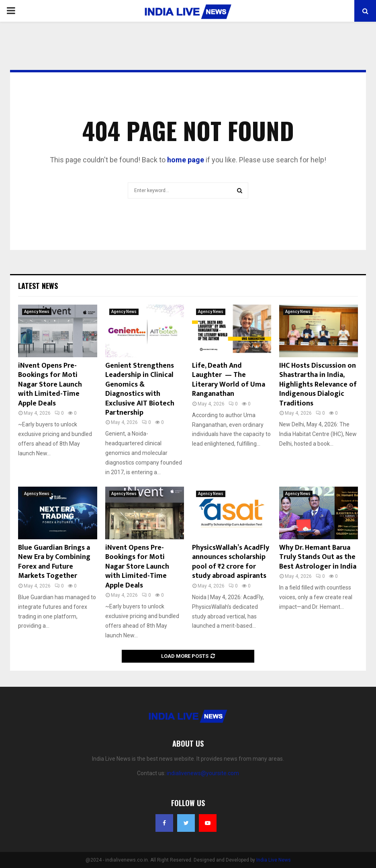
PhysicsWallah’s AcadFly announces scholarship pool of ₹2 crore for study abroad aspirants (231, 562)
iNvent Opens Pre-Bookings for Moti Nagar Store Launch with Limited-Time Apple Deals (50, 385)
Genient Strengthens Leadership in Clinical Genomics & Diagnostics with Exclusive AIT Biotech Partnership (140, 389)
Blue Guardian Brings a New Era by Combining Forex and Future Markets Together (54, 562)
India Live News (274, 860)
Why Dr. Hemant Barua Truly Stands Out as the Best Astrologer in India (318, 557)
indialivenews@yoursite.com (203, 773)
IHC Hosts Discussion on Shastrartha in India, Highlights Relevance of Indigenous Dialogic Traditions (318, 385)
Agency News (37, 312)
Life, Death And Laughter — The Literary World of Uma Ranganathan (229, 380)
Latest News (38, 286)
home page (186, 160)
